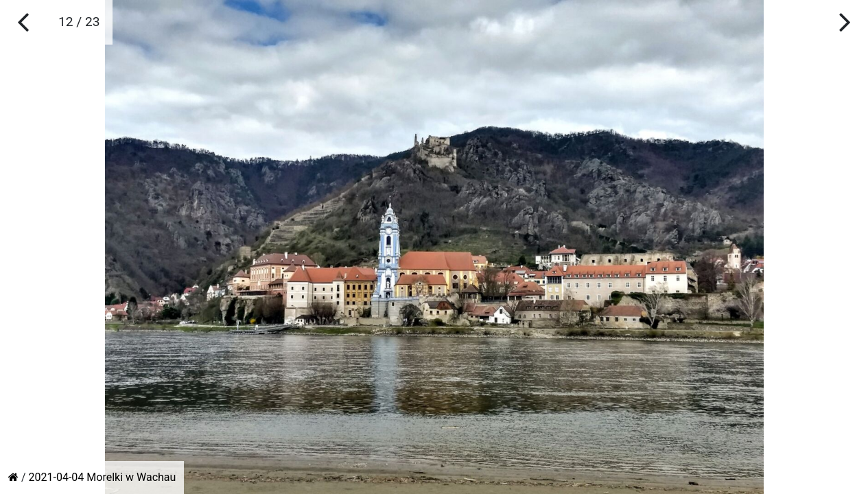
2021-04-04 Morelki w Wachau (103, 477)
